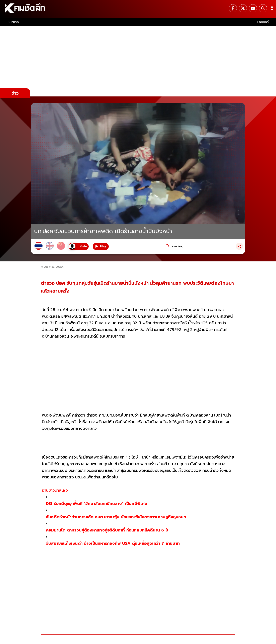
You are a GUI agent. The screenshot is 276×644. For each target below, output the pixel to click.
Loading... (178, 246)
